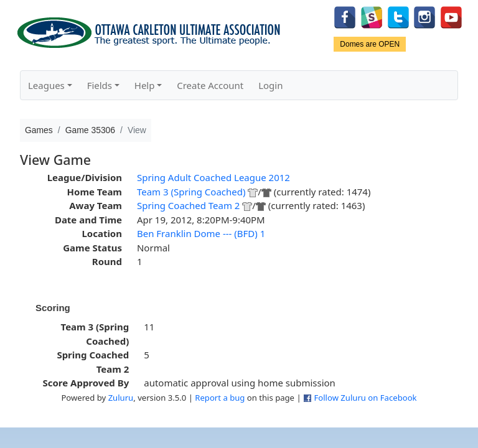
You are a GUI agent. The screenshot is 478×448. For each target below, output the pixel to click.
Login (270, 85)
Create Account (210, 85)
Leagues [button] (46, 85)
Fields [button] (100, 85)
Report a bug (220, 398)
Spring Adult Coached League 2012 (213, 177)
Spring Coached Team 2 (188, 205)
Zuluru (121, 398)
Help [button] (145, 85)
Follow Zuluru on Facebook (365, 398)
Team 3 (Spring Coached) (191, 192)
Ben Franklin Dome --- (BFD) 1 (201, 233)
